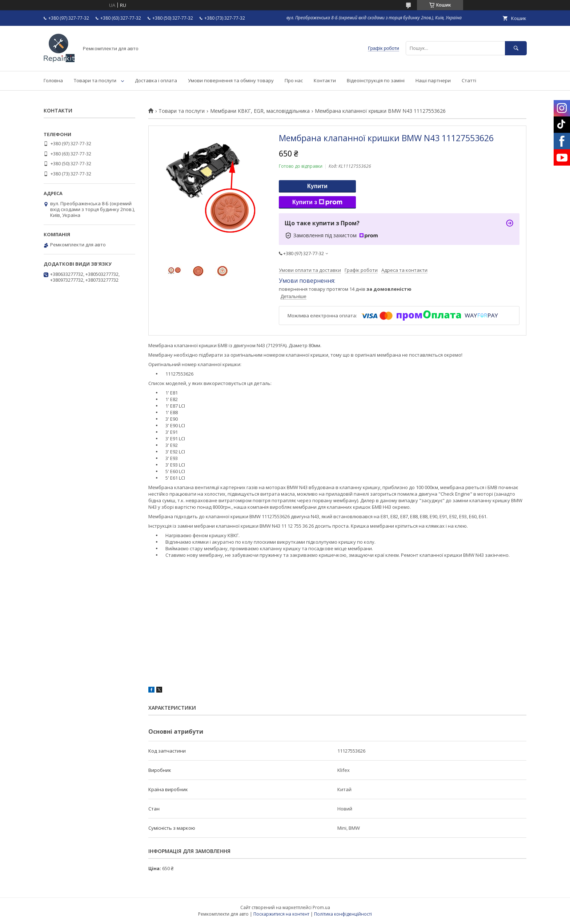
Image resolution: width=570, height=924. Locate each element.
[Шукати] (516, 48)
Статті (469, 80)
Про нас (294, 80)
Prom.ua (321, 907)
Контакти (325, 80)
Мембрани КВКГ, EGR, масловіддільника (260, 111)
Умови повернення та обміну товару (231, 80)
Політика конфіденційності (343, 914)
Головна (53, 80)
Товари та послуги (95, 80)
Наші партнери (433, 80)
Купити (317, 186)
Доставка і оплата (156, 80)
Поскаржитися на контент (281, 914)
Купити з (317, 202)
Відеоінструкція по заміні (376, 80)
